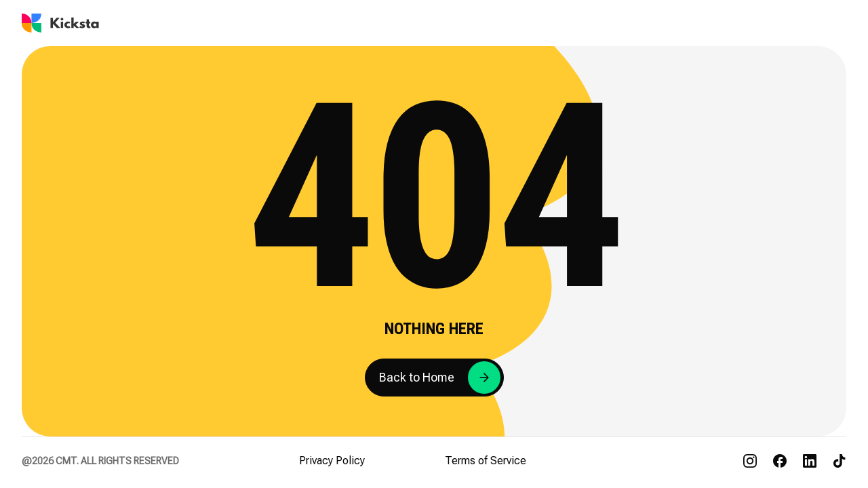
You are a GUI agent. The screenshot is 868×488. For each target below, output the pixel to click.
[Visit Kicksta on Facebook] (780, 461)
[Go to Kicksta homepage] (60, 23)
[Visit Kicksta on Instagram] (750, 461)
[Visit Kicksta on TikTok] (840, 461)
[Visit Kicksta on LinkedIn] (810, 461)
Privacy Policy (332, 461)
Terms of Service (486, 461)
